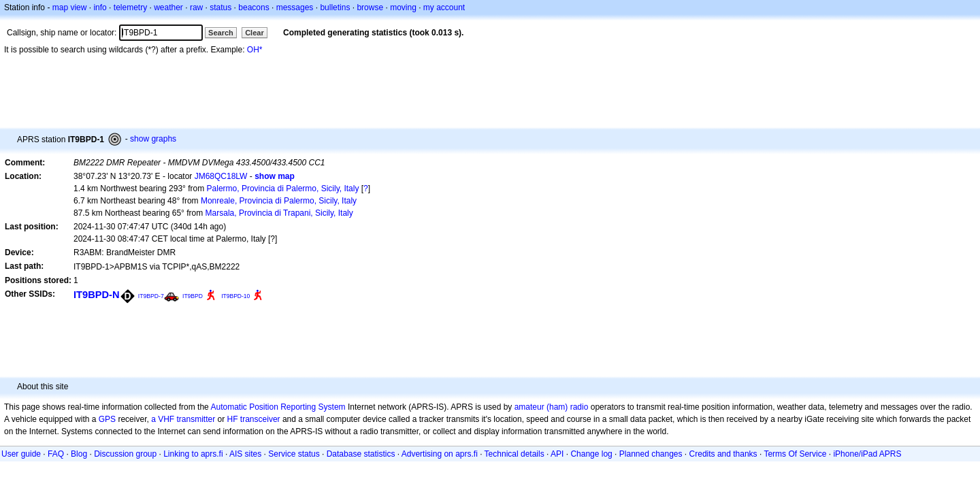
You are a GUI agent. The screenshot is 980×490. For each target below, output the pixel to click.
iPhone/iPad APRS (867, 454)
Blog (79, 454)
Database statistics (361, 454)
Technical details (514, 454)
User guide (21, 454)
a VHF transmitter (183, 419)
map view (70, 7)
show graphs (153, 139)
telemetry (130, 7)
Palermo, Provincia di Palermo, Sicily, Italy (283, 189)
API (557, 454)
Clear (255, 33)
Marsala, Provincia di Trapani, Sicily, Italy (279, 213)
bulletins (335, 7)
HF (233, 419)
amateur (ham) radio (552, 407)
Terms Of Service (795, 454)
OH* (255, 50)
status (220, 7)
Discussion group (125, 454)
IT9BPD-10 (235, 296)
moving (403, 7)
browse (370, 7)
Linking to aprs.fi (193, 454)
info (100, 7)
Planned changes (651, 454)
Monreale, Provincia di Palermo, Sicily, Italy (279, 201)
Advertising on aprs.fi (440, 454)
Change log (591, 454)
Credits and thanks (723, 454)
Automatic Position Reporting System (278, 407)
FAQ (56, 454)
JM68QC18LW (221, 176)
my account (444, 7)
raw (196, 7)
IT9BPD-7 (151, 296)
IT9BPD (193, 296)
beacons (254, 7)
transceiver (260, 419)
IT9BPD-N (96, 295)
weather (168, 7)
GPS (107, 419)
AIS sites (245, 454)
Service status (294, 454)
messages (295, 7)
